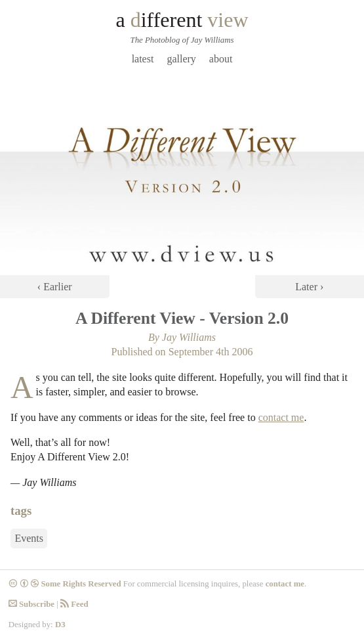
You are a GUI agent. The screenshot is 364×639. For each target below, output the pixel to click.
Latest (143, 59)
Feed (74, 604)
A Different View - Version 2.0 (182, 318)
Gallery (181, 59)
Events (29, 539)
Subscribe (31, 604)
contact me (281, 417)
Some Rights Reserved (65, 584)
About (221, 59)
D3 (60, 625)
